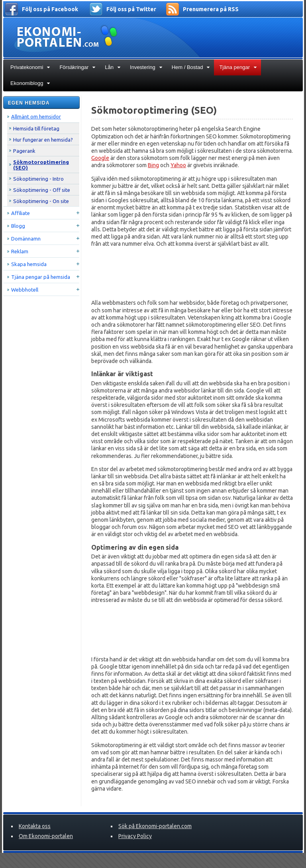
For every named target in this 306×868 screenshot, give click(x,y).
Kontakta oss (35, 826)
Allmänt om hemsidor (36, 116)
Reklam (20, 251)
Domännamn (26, 239)
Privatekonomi (30, 67)
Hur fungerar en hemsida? (43, 140)
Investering (146, 67)
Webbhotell (25, 290)
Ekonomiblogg (30, 83)
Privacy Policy (135, 836)
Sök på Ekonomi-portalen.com (155, 826)
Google (100, 158)
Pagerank (24, 151)
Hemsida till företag (36, 128)
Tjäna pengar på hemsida (41, 277)
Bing (153, 165)
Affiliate (21, 213)
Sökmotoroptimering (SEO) (41, 165)
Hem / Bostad (191, 67)
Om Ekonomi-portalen (46, 836)
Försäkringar (77, 67)
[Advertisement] (192, 273)
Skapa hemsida (29, 264)
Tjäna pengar (238, 67)
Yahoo (178, 165)
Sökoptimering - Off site (42, 190)
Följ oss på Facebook (50, 9)
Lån (113, 67)
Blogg (18, 226)
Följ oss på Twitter (131, 9)
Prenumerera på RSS (211, 9)
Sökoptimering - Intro (38, 179)
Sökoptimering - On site (41, 201)
